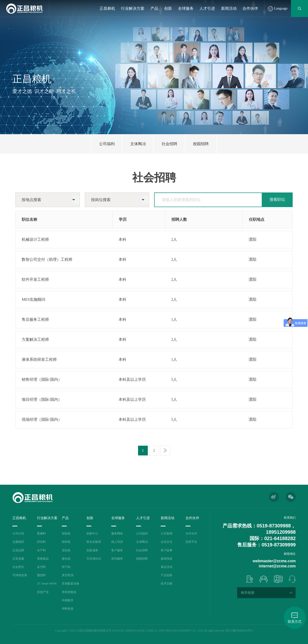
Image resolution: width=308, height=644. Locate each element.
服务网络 (117, 533)
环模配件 (68, 600)
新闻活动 (229, 8)
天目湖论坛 (94, 559)
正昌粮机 (107, 8)
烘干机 (66, 567)
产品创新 (167, 575)
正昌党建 (18, 559)
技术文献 (167, 584)
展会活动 (167, 567)
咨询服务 (117, 559)
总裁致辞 (18, 542)
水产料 (41, 550)
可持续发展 (20, 575)
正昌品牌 (18, 550)
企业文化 (167, 542)
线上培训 (117, 542)
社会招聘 (142, 550)
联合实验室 (94, 542)
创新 (168, 8)
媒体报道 (167, 559)
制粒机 (66, 533)
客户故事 (167, 550)
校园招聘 (142, 559)
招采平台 (191, 542)
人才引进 (207, 8)
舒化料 (41, 542)
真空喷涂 (68, 575)
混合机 (66, 550)
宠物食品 (43, 559)
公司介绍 (18, 533)
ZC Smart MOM (47, 584)
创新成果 (92, 550)
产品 (154, 8)
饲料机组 (68, 609)
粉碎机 (66, 542)
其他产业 (43, 592)
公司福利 (142, 533)
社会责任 (18, 567)
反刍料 (41, 567)
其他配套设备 (71, 584)
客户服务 (117, 550)
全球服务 (186, 8)
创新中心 (92, 533)
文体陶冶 (142, 542)
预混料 (41, 575)
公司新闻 (167, 533)
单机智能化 (69, 592)
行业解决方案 (133, 8)
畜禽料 (41, 533)
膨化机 (66, 559)
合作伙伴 (250, 8)
